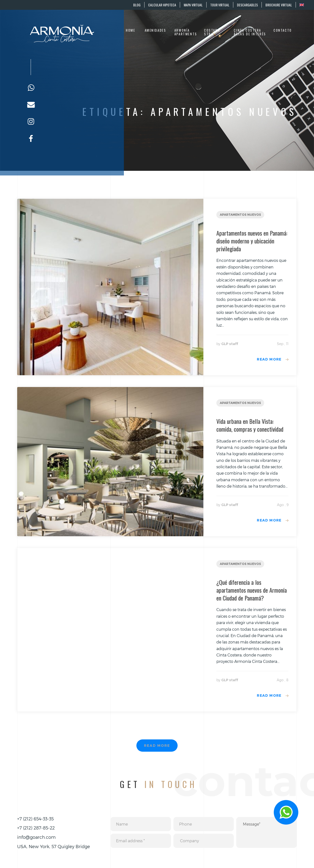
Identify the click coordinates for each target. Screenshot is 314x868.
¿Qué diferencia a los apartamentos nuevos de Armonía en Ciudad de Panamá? (252, 590)
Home (131, 30)
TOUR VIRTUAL (220, 5)
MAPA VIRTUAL (193, 5)
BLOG (137, 5)
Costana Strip (212, 32)
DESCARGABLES (247, 5)
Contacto (283, 30)
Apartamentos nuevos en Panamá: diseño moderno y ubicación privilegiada (252, 241)
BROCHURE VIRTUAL (279, 5)
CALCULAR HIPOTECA (162, 5)
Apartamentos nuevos (240, 215)
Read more (269, 359)
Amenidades (156, 30)
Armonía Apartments (186, 32)
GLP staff (230, 344)
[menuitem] (302, 5)
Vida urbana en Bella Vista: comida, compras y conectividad (250, 425)
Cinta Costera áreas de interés (250, 32)
